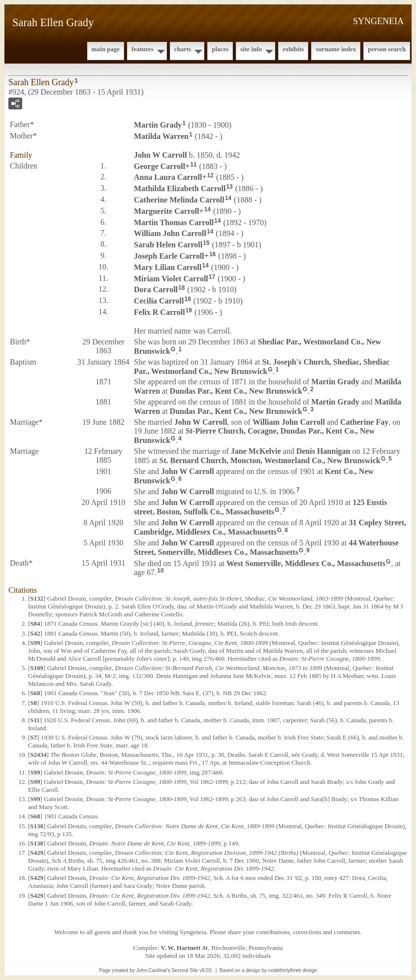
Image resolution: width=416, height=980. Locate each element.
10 (160, 571)
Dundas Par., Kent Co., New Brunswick (236, 391)
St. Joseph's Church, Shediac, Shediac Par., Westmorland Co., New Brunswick (262, 367)
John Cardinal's (153, 970)
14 (228, 198)
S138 (37, 826)
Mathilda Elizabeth (180, 188)
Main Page (106, 49)
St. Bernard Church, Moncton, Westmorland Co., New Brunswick (270, 460)
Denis (323, 451)
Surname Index (336, 49)
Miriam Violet (171, 278)
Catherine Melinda (179, 200)
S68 (35, 693)
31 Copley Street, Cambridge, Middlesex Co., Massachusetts (270, 527)
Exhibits (293, 49)
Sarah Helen (168, 245)
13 (229, 187)
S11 (35, 720)
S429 (37, 853)
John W (160, 155)
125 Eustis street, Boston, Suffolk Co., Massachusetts (260, 507)
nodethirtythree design (293, 970)
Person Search (387, 49)
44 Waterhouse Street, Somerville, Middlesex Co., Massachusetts (266, 547)
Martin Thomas (174, 222)
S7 (33, 737)
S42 (35, 633)
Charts (183, 49)
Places (220, 49)
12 (210, 175)
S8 (33, 703)
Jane (256, 451)
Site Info (251, 49)
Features (143, 49)
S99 (35, 643)
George (160, 166)
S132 (37, 598)
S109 (37, 668)
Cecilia (159, 301)
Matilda (161, 136)
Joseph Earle (169, 256)
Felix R (160, 312)
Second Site (185, 970)
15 (206, 243)
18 (181, 288)
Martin (158, 125)
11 (193, 165)
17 (212, 277)
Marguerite (167, 211)
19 (189, 310)
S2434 (38, 755)
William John (170, 233)
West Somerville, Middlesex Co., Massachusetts (306, 563)
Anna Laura (168, 177)
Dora (156, 289)
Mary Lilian (168, 267)
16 (212, 254)
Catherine (364, 422)
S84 (35, 624)
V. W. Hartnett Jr (185, 948)
